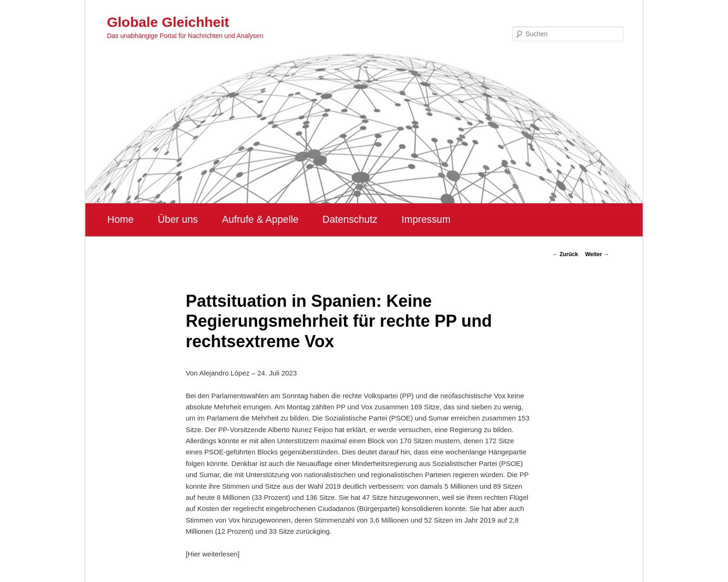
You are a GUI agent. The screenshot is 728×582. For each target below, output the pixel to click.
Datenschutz (350, 220)
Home (120, 220)
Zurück (565, 254)
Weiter (597, 254)
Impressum (426, 220)
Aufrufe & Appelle (260, 220)
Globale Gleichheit (168, 22)
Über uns (178, 220)
